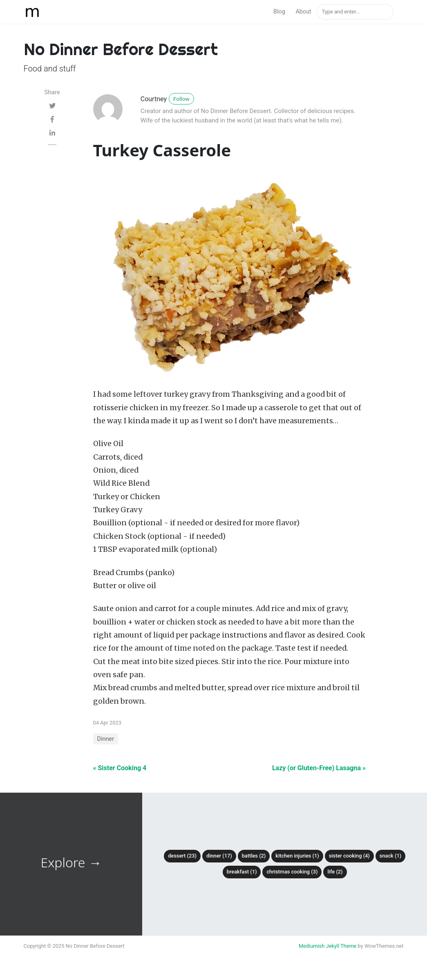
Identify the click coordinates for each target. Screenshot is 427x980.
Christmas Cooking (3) (292, 872)
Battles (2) (254, 856)
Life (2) (335, 872)
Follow (181, 99)
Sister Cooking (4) (349, 856)
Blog (279, 12)
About (303, 12)
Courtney (154, 99)
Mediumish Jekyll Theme (328, 946)
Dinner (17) (219, 856)
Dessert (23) (182, 856)
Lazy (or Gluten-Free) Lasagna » (319, 768)
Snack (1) (390, 856)
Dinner (106, 739)
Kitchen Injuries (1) (297, 856)
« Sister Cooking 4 (120, 768)
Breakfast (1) (242, 872)
